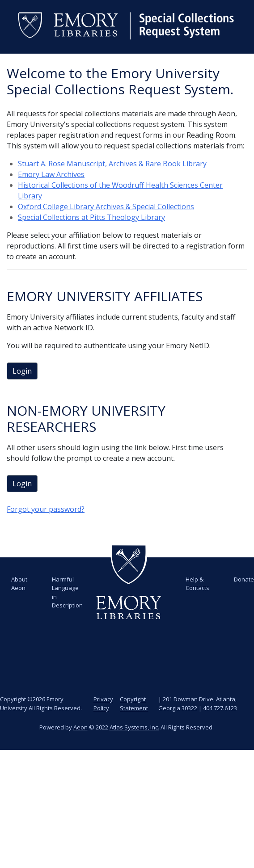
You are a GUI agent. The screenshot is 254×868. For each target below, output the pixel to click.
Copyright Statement (134, 704)
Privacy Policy (103, 704)
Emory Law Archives (51, 174)
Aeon (80, 727)
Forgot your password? (46, 509)
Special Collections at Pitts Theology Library (91, 217)
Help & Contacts (197, 584)
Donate (244, 579)
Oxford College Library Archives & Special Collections (106, 206)
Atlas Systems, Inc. (134, 727)
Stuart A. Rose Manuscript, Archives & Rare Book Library (112, 164)
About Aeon (19, 584)
